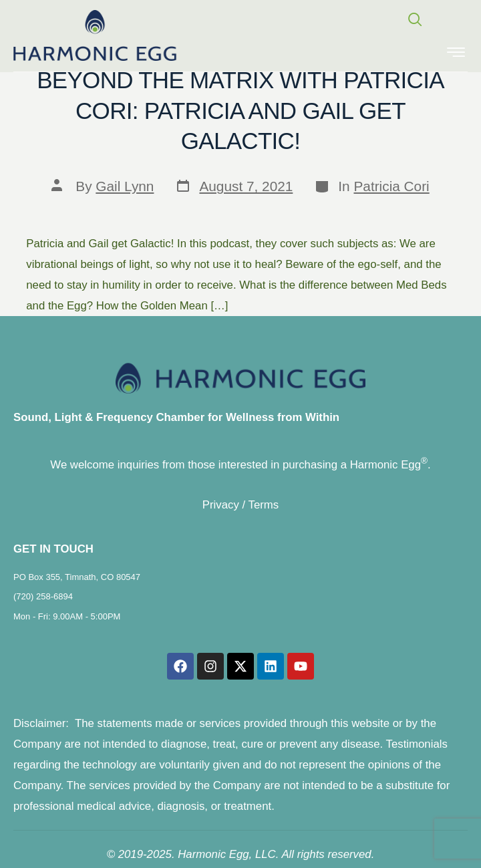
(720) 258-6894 (43, 596)
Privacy (221, 505)
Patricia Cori (391, 186)
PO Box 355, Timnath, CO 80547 (77, 577)
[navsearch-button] (409, 21)
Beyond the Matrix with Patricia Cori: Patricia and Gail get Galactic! (240, 110)
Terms (264, 505)
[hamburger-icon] (456, 53)
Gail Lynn (125, 186)
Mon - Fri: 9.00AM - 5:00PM (67, 616)
